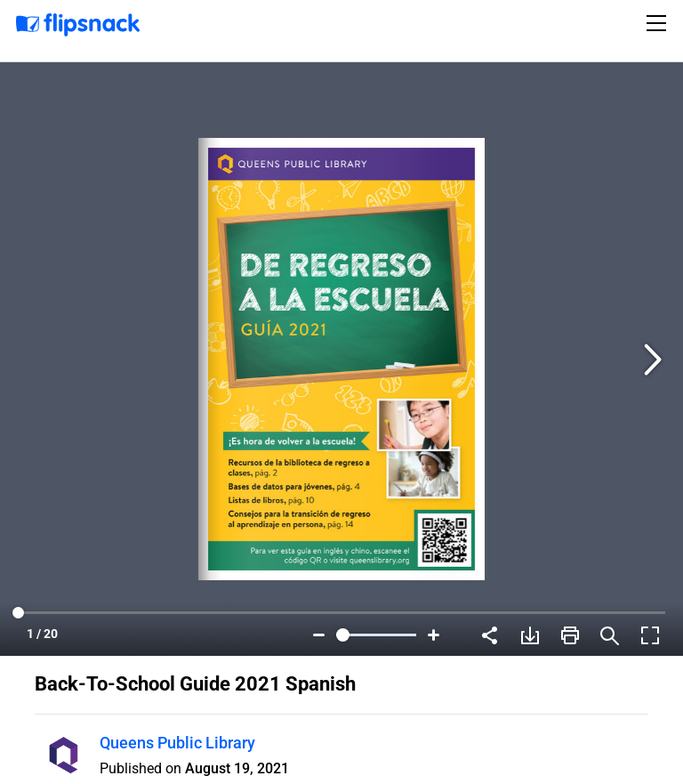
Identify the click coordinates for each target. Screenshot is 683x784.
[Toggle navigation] (659, 23)
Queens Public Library (177, 743)
